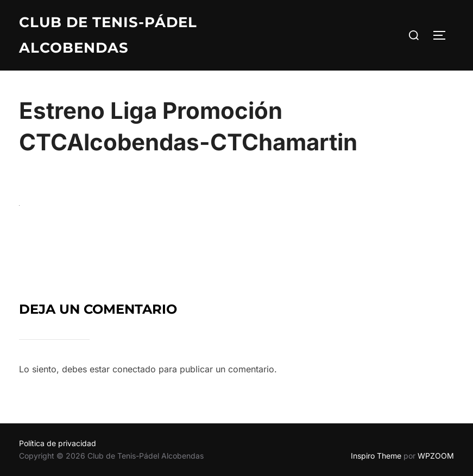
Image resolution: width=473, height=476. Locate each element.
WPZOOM (436, 456)
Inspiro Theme (376, 456)
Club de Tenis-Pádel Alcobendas (108, 35)
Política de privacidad (58, 443)
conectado (134, 369)
